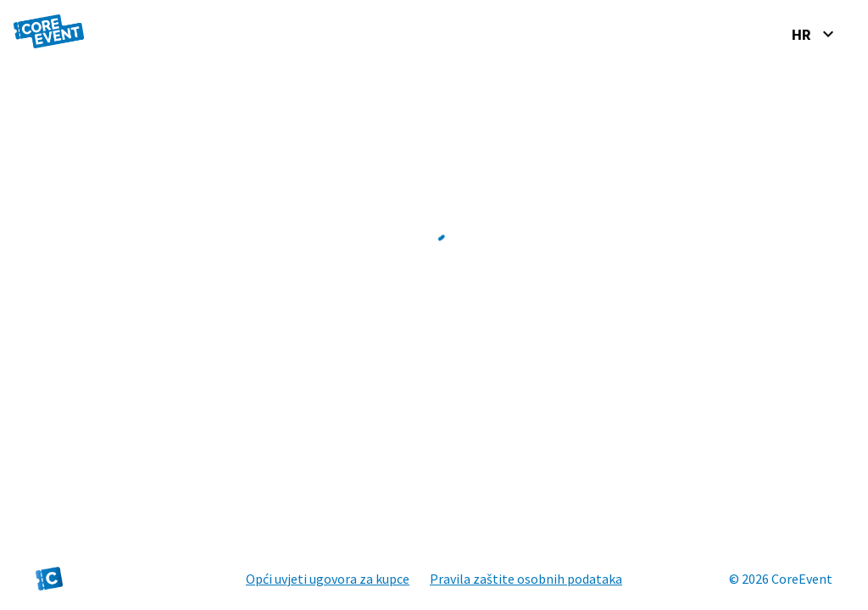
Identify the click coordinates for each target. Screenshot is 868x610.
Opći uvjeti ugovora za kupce (328, 579)
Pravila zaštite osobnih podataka (526, 579)
